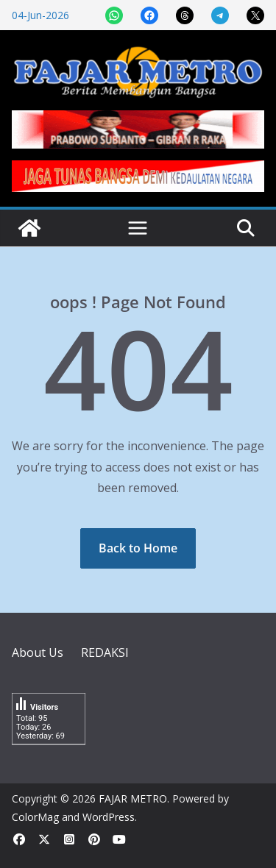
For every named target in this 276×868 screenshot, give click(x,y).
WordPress (109, 817)
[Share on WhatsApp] (114, 15)
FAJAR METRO (133, 798)
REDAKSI (105, 652)
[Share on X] (255, 15)
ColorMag (35, 817)
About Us (38, 652)
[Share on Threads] (185, 15)
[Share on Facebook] (149, 15)
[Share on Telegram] (220, 15)
